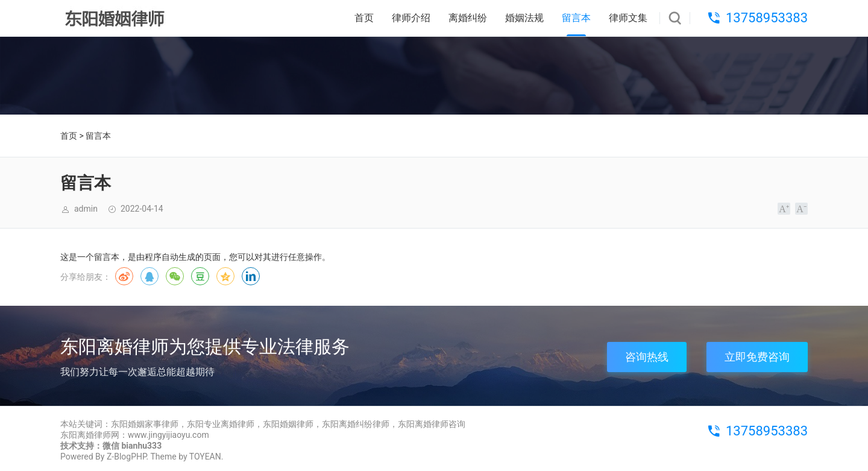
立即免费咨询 (757, 357)
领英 (251, 276)
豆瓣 (200, 276)
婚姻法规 (524, 18)
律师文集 (628, 18)
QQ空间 (225, 276)
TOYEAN (205, 457)
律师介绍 (411, 18)
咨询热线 (647, 357)
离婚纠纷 (468, 18)
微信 (175, 276)
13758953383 (767, 18)
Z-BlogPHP (127, 457)
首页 (364, 18)
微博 (124, 276)
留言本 (576, 18)
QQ (149, 276)
